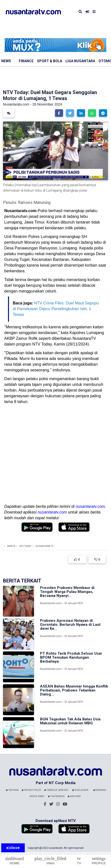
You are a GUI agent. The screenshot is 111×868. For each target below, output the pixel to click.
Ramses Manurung (34, 203)
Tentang (12, 790)
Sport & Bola (49, 61)
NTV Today (25, 546)
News (6, 61)
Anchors (74, 796)
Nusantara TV (44, 546)
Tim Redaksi (56, 796)
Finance (26, 61)
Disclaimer (80, 790)
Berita (11, 546)
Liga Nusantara (80, 61)
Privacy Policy (31, 790)
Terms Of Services (56, 790)
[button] (59, 113)
